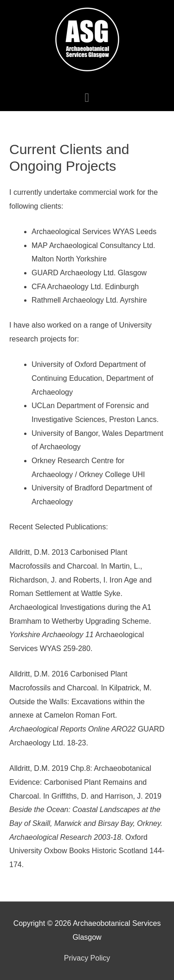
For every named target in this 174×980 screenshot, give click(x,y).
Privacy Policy (87, 958)
